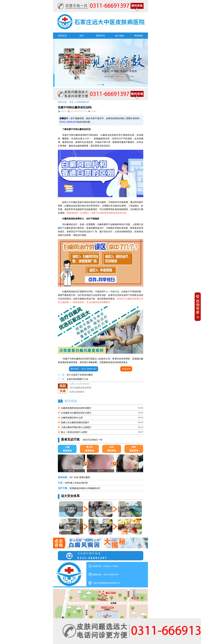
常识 (82, 36)
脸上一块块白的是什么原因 (74, 432)
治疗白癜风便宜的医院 (80, 391)
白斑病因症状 (82, 102)
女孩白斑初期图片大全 (77, 379)
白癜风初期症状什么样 (72, 418)
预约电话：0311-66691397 (84, 369)
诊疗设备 (119, 36)
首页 (71, 102)
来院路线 (138, 36)
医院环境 (100, 36)
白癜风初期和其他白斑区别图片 (76, 408)
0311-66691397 (69, 122)
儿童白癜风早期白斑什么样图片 (76, 427)
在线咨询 (126, 369)
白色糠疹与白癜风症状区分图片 (76, 413)
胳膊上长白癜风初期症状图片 (75, 422)
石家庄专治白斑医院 (79, 387)
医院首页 (63, 36)
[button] (98, 85)
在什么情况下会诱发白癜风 (80, 375)
